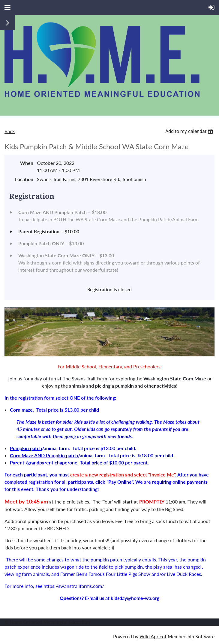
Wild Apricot (153, 636)
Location (24, 179)
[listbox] (190, 131)
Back (10, 131)
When (27, 163)
